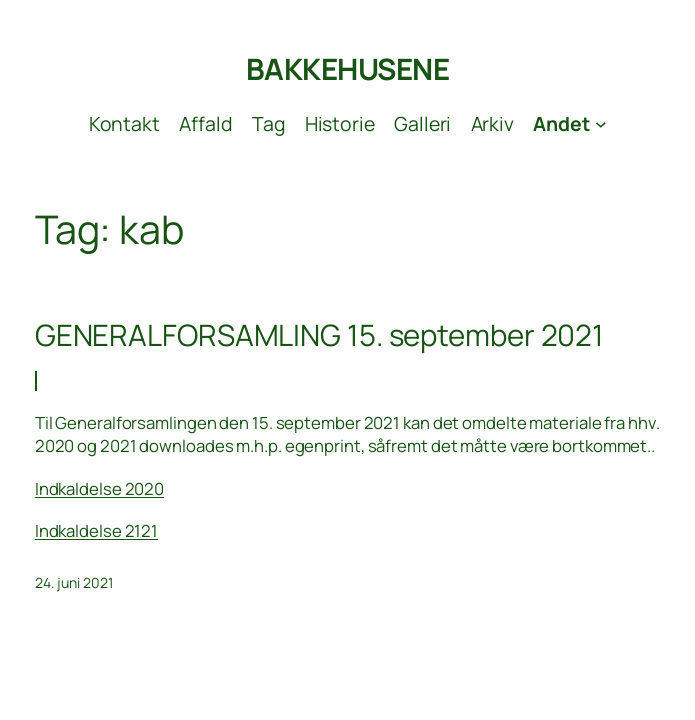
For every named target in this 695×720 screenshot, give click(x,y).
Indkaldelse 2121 (96, 530)
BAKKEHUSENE (348, 69)
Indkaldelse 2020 (99, 488)
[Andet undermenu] (569, 123)
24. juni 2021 (74, 582)
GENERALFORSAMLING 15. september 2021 (319, 335)
